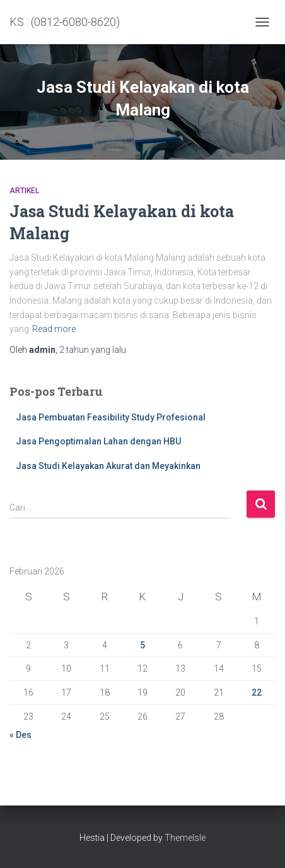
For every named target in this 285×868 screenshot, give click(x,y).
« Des (20, 735)
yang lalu (93, 350)
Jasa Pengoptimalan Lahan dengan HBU (98, 441)
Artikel (24, 191)
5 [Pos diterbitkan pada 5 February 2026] (142, 645)
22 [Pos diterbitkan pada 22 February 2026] (257, 693)
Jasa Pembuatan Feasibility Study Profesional (111, 417)
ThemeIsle (185, 838)
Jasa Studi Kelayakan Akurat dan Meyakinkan (108, 466)
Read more (54, 329)
